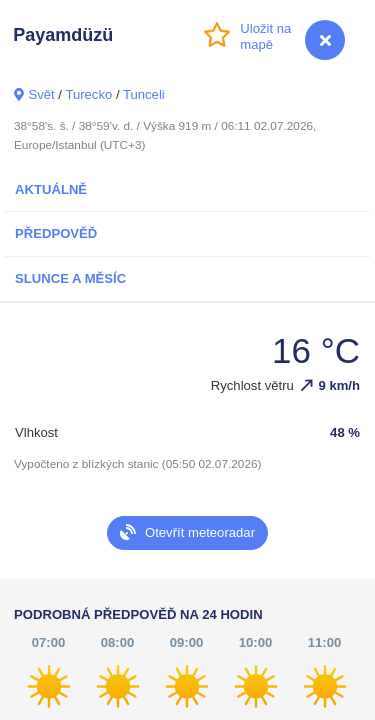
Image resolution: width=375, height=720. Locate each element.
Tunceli (144, 94)
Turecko (88, 94)
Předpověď (56, 233)
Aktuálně (51, 189)
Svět (41, 94)
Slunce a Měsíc (70, 278)
